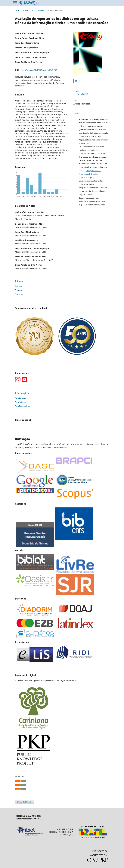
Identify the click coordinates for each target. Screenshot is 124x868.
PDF (79, 81)
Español (19, 290)
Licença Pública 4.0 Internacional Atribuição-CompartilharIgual (90, 174)
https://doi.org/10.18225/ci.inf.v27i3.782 (38, 70)
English (18, 286)
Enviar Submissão (25, 802)
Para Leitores (20, 398)
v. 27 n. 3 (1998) (38, 10)
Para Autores (20, 402)
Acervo (26, 10)
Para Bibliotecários (23, 406)
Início (17, 10)
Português (20, 294)
